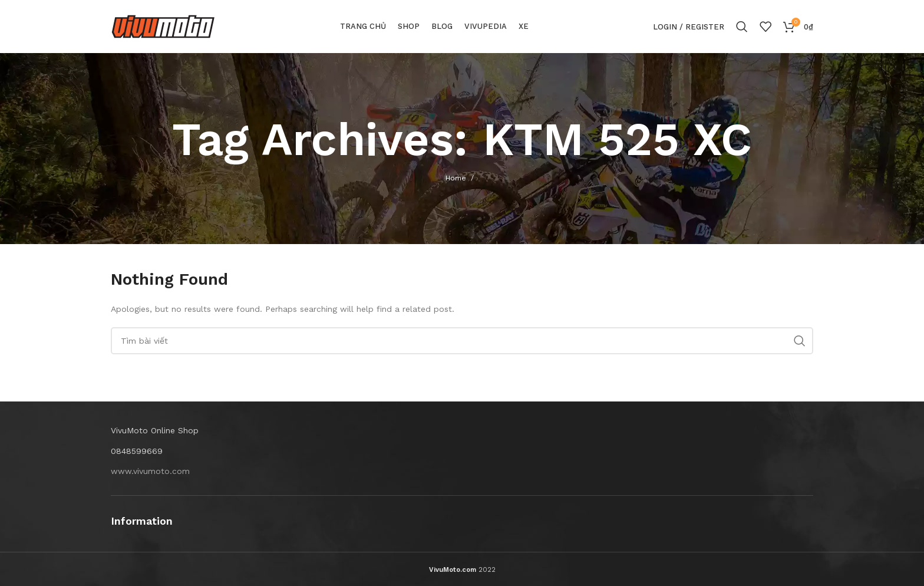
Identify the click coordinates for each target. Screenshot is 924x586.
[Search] (742, 27)
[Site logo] (163, 26)
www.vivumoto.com (150, 471)
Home (456, 178)
